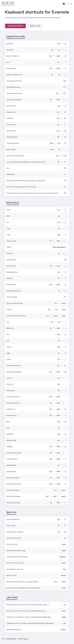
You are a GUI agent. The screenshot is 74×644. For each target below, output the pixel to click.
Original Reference (15, 26)
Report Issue (35, 26)
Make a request (23, 639)
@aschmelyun (12, 639)
